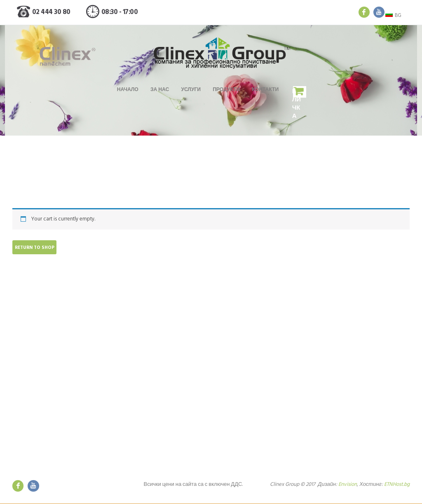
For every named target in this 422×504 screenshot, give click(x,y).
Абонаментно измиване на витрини (159, 362)
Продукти (226, 90)
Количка (297, 104)
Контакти (266, 90)
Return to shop (35, 248)
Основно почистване (141, 352)
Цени (121, 405)
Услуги (191, 90)
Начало (127, 90)
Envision (347, 485)
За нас (159, 90)
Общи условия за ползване (251, 417)
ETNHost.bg (397, 485)
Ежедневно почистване (144, 371)
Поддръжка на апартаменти (149, 380)
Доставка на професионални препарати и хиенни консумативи (156, 393)
